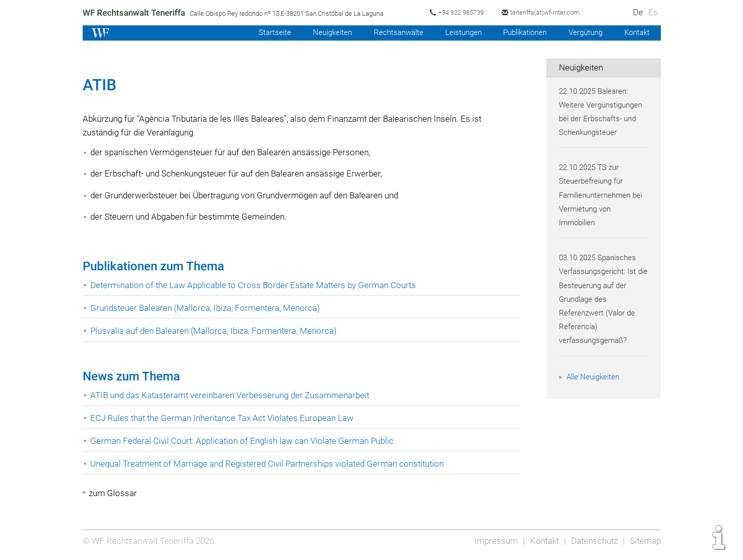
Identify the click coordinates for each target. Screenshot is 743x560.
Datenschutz (593, 541)
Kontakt (636, 32)
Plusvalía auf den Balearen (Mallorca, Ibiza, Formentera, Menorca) (216, 331)
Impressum (493, 541)
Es (653, 12)
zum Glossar (113, 493)
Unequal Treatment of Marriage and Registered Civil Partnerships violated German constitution (271, 464)
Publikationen (521, 32)
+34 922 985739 (464, 12)
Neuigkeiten (323, 32)
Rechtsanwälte (390, 32)
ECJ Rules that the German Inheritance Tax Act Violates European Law (224, 418)
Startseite (264, 32)
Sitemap (645, 541)
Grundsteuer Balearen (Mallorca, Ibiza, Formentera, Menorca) (206, 308)
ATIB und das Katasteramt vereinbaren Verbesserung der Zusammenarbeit (232, 395)
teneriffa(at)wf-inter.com (550, 12)
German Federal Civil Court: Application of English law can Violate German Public (245, 441)
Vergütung (584, 32)
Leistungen (456, 32)
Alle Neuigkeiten (594, 377)
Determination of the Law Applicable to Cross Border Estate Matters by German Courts (255, 285)
